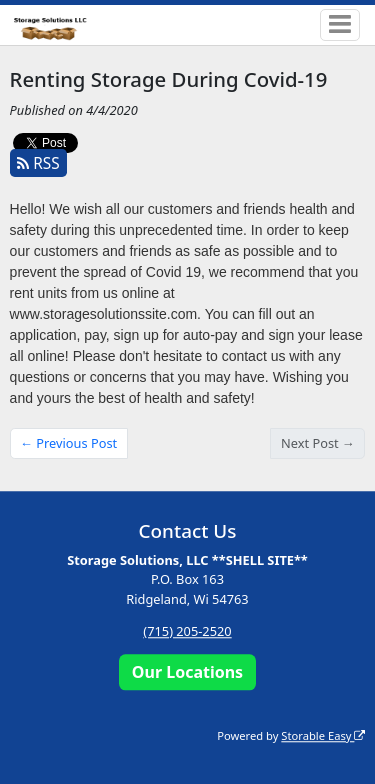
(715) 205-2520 (187, 631)
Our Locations (187, 672)
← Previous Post (68, 443)
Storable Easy (323, 735)
